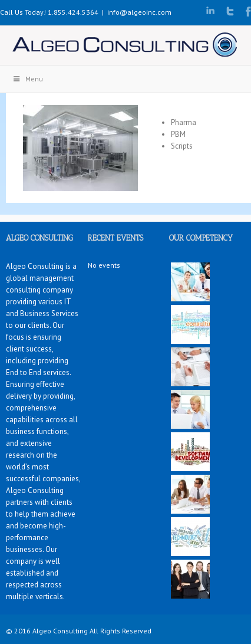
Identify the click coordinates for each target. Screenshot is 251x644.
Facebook (248, 11)
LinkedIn (210, 10)
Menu (27, 79)
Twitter (230, 11)
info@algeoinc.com (139, 12)
